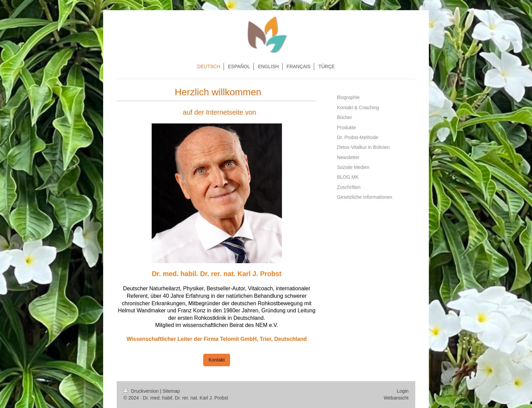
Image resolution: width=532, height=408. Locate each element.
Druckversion (142, 391)
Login (403, 391)
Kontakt (217, 360)
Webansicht (396, 398)
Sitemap (171, 391)
